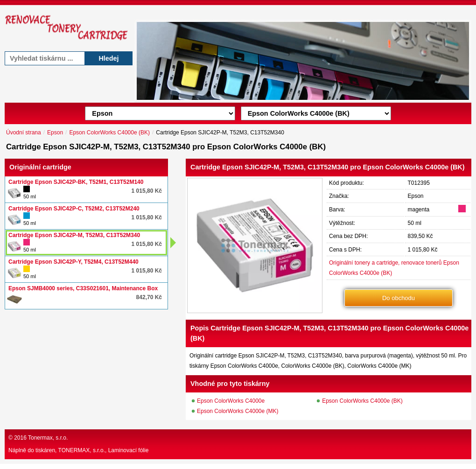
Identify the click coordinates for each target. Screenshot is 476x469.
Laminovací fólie (129, 450)
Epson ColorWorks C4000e (231, 401)
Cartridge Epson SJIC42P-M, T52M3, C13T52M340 (74, 235)
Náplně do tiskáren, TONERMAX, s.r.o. (57, 450)
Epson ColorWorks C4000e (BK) (109, 133)
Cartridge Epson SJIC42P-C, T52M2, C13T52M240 (74, 209)
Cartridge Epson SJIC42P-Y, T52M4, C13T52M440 (73, 262)
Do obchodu (399, 298)
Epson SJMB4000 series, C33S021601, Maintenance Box (83, 288)
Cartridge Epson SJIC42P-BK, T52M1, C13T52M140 (76, 182)
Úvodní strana (24, 133)
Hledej (108, 58)
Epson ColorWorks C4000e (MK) (238, 411)
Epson (55, 133)
